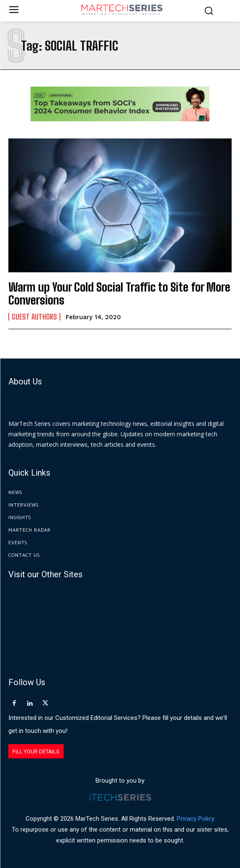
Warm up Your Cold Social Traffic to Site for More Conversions (119, 293)
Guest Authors (34, 317)
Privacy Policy (196, 819)
